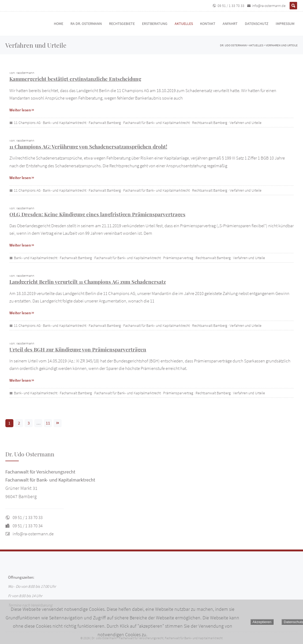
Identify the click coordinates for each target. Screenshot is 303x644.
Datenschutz (257, 24)
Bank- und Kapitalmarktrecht (65, 123)
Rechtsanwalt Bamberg (210, 123)
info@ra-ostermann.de (269, 6)
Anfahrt (230, 24)
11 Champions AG (27, 123)
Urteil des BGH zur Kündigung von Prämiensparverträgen (78, 349)
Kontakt (208, 24)
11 (48, 423)
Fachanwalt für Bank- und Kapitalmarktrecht (156, 123)
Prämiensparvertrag (178, 258)
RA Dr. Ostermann (86, 24)
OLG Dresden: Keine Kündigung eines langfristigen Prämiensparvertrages (97, 214)
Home (59, 24)
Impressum (285, 24)
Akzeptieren (262, 622)
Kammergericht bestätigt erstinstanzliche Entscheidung (75, 79)
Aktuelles (184, 24)
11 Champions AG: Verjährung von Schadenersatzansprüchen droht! (88, 146)
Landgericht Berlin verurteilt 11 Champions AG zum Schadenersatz (88, 282)
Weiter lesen (22, 110)
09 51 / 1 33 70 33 (231, 6)
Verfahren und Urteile (246, 123)
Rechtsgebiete (122, 24)
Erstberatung (155, 24)
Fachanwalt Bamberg (105, 123)
